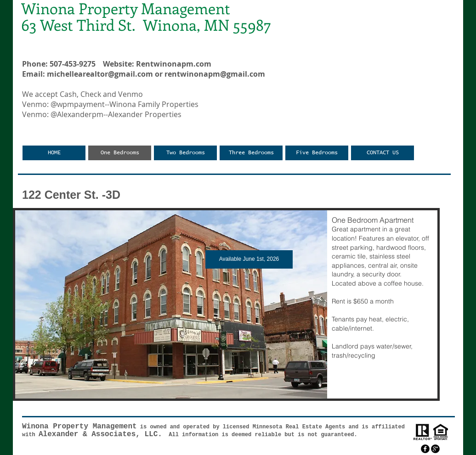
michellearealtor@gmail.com (100, 74)
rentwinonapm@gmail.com (215, 74)
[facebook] (425, 449)
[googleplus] (435, 449)
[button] (226, 304)
